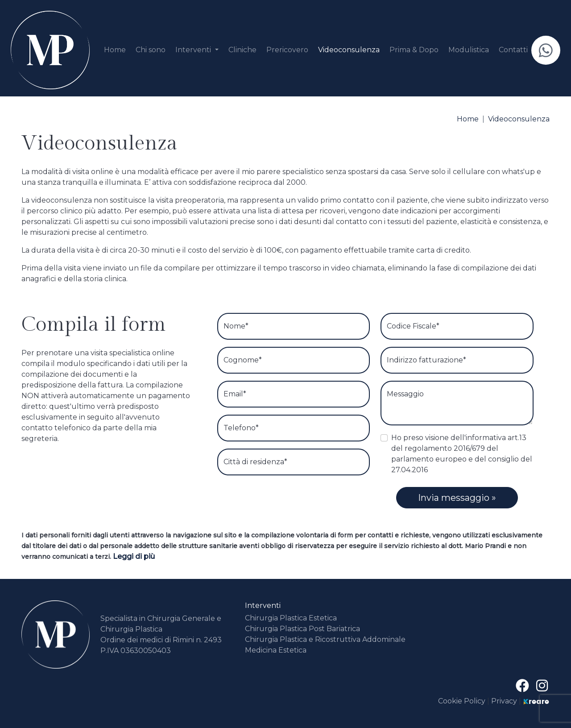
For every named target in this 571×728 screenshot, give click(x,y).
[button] (197, 50)
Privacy (504, 701)
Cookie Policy (463, 701)
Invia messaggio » (457, 498)
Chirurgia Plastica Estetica (291, 618)
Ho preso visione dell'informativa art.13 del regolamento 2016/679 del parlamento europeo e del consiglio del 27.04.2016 (462, 454)
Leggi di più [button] (134, 556)
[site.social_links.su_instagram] (542, 686)
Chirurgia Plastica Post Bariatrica (302, 629)
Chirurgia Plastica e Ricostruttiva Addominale (325, 639)
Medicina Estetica (276, 650)
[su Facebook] (524, 686)
